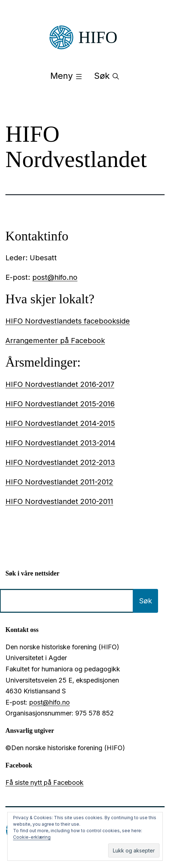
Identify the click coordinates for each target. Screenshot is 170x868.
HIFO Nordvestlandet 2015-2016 (60, 404)
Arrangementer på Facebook (55, 341)
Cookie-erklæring (32, 837)
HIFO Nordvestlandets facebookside (68, 321)
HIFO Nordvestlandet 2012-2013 (60, 462)
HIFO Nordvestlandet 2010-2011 (59, 501)
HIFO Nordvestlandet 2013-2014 (60, 443)
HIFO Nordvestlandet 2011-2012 (59, 482)
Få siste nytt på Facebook (44, 783)
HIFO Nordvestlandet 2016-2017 (60, 384)
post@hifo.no (55, 277)
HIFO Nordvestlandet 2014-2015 (60, 423)
